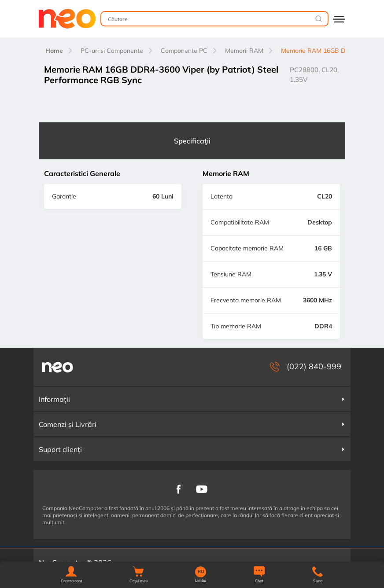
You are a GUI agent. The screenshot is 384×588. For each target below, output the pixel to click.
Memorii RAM (244, 51)
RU (201, 572)
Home (54, 51)
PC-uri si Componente (112, 51)
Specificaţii (192, 141)
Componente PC (184, 51)
